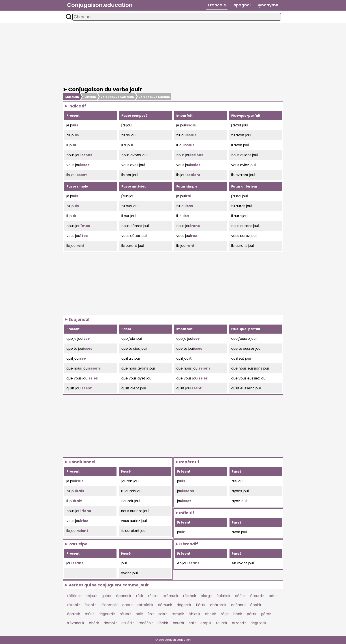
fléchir (163, 623)
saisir (163, 614)
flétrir (201, 605)
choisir (211, 614)
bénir (238, 614)
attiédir (128, 623)
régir (225, 614)
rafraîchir (145, 605)
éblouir (195, 614)
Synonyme (267, 5)
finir (151, 614)
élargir (206, 596)
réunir (153, 596)
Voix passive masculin (117, 97)
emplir (206, 623)
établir (90, 605)
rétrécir (190, 596)
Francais (217, 5)
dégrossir (259, 623)
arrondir (239, 623)
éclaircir (224, 596)
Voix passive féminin (154, 97)
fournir (222, 623)
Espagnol (241, 5)
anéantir (238, 605)
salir (192, 623)
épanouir (124, 596)
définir (240, 596)
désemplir (109, 605)
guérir (107, 596)
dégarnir (184, 605)
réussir (125, 614)
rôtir (140, 596)
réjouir (92, 596)
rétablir (74, 605)
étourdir (257, 596)
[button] (69, 17)
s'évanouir (76, 623)
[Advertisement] (173, 55)
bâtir (273, 596)
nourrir (179, 623)
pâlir (139, 614)
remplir (178, 614)
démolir (110, 623)
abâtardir (218, 605)
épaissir (74, 614)
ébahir (256, 605)
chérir (94, 623)
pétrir (252, 614)
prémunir (170, 596)
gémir (266, 614)
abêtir (128, 605)
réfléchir (74, 596)
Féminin (90, 97)
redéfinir (146, 623)
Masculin (72, 97)
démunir (165, 605)
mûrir (89, 614)
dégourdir (107, 614)
